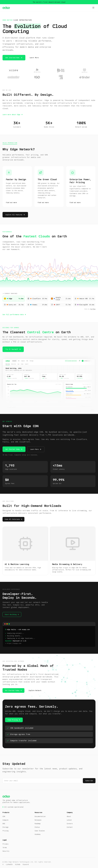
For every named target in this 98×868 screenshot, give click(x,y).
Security (6, 851)
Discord (26, 864)
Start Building (11, 614)
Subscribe (89, 781)
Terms (5, 848)
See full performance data (13, 315)
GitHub (18, 864)
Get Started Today (13, 449)
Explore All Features (14, 215)
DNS (4, 824)
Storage (5, 827)
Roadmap (38, 824)
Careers (70, 824)
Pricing (5, 831)
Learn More (34, 58)
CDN (4, 816)
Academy (38, 834)
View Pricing (13, 720)
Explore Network (35, 690)
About (69, 816)
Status (37, 827)
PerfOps (93, 309)
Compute (5, 820)
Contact (70, 827)
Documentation (40, 816)
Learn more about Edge (11, 115)
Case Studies (40, 831)
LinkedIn (9, 864)
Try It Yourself (12, 349)
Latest (69, 820)
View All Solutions (12, 519)
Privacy (5, 844)
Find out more (11, 203)
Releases (38, 820)
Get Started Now (12, 58)
